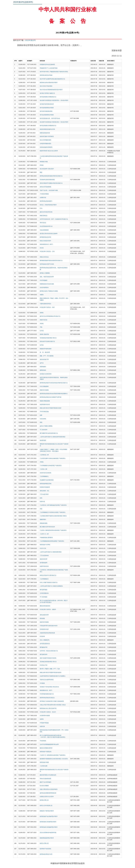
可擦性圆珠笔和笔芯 (45, 304)
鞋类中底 (42, 502)
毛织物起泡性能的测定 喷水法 (48, 662)
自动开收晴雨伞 (44, 288)
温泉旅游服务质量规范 (46, 147)
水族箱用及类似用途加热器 (47, 633)
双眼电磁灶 (43, 367)
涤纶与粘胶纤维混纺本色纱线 (48, 658)
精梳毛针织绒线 (44, 390)
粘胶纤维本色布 (44, 566)
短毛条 (42, 345)
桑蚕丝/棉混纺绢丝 (45, 606)
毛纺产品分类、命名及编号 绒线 (49, 190)
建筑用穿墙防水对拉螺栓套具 (48, 775)
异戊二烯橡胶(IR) (45, 640)
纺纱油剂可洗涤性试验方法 (47, 341)
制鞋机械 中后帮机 (45, 545)
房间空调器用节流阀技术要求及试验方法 (51, 183)
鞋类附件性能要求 (45, 487)
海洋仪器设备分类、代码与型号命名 (50, 118)
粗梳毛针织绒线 (44, 622)
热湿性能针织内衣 (45, 404)
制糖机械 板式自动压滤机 (47, 284)
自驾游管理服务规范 (45, 144)
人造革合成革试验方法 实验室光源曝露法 (51, 586)
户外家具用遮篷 (44, 194)
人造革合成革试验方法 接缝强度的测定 (51, 552)
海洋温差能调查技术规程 (47, 108)
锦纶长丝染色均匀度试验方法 (48, 575)
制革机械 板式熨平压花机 (47, 264)
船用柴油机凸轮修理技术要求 (48, 822)
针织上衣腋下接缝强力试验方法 (49, 582)
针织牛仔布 (43, 548)
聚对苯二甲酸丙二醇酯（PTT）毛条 (50, 669)
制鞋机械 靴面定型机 (46, 484)
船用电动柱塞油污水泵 (46, 854)
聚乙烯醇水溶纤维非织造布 (47, 527)
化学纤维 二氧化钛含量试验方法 (49, 651)
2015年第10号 (30, 40)
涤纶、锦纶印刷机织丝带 (47, 277)
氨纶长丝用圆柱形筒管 (46, 748)
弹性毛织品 (43, 223)
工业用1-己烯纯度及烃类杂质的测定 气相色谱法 (53, 530)
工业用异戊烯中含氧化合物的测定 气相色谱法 (53, 458)
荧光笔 (42, 248)
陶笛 (41, 172)
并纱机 (42, 324)
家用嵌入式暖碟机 (45, 273)
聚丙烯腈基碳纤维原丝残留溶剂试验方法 (51, 261)
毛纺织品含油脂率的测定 (47, 680)
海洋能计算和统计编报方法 (47, 93)
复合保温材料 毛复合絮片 (47, 169)
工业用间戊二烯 (44, 455)
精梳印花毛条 (44, 320)
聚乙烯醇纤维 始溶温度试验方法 (49, 433)
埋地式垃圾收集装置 (45, 779)
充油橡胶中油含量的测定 (47, 480)
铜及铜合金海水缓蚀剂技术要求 (49, 82)
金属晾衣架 (43, 198)
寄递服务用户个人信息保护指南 (49, 68)
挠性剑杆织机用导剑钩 (46, 212)
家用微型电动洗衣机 (45, 237)
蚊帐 (41, 415)
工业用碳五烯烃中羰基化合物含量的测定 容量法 (53, 516)
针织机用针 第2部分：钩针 (47, 307)
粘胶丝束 (42, 726)
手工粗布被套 (44, 597)
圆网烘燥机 (43, 370)
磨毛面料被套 (44, 590)
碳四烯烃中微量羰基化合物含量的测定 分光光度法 (54, 759)
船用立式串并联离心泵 (46, 806)
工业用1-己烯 (44, 469)
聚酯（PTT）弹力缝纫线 (47, 356)
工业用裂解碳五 (44, 579)
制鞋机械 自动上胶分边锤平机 (48, 708)
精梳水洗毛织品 (44, 257)
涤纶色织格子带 (44, 359)
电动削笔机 (43, 440)
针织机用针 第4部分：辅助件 (48, 609)
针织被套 (42, 683)
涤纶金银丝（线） (45, 491)
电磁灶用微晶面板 (45, 401)
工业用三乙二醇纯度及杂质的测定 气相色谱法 (53, 755)
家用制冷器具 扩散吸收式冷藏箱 (49, 291)
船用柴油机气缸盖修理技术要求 (49, 816)
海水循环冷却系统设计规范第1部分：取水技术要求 (54, 122)
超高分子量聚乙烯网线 (46, 426)
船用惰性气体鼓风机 (45, 849)
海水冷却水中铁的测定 (46, 86)
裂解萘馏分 (43, 519)
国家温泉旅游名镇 (45, 133)
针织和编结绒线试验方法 (47, 694)
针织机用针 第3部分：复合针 (48, 712)
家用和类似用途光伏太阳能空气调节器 (51, 397)
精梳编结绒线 (44, 523)
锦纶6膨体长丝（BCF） (46, 690)
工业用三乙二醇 (44, 534)
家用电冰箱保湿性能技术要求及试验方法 (51, 176)
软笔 (41, 498)
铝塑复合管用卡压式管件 (47, 797)
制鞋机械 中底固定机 (46, 752)
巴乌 (41, 208)
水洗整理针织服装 (45, 716)
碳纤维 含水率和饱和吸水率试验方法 (50, 316)
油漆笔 (42, 719)
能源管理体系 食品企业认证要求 (49, 151)
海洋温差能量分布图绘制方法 (48, 97)
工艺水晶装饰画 (44, 556)
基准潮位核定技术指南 (46, 75)
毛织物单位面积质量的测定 (47, 180)
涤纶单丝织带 (44, 559)
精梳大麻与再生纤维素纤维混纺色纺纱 (51, 672)
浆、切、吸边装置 (45, 352)
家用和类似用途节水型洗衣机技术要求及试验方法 (54, 383)
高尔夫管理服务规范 (45, 140)
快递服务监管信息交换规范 (47, 64)
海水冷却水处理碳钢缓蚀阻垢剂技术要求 (51, 90)
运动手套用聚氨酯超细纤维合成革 (49, 744)
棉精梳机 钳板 (44, 162)
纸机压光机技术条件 (45, 241)
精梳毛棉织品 (44, 216)
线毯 (41, 422)
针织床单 (42, 636)
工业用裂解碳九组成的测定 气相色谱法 (51, 466)
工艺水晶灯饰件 (44, 494)
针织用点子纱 (44, 665)
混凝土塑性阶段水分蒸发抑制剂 (49, 789)
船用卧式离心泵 (44, 800)
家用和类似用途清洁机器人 (47, 698)
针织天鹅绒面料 (44, 386)
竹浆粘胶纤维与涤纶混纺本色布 (49, 626)
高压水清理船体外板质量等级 (48, 832)
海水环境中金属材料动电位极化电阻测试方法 (52, 79)
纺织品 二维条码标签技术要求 (48, 205)
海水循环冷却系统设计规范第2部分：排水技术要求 (54, 100)
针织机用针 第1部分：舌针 (47, 251)
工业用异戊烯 (44, 766)
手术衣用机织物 (44, 412)
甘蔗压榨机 (43, 419)
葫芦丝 (42, 363)
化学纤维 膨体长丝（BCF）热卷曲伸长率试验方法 (54, 219)
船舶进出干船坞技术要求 (47, 811)
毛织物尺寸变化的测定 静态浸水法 (49, 687)
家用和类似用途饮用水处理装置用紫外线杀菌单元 (54, 394)
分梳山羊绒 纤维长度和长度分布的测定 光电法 (53, 705)
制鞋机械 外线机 (44, 762)
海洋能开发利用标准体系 (47, 104)
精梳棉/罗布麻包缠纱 (46, 349)
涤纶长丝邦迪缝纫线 (45, 187)
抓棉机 (42, 313)
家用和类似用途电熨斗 (46, 201)
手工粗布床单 (44, 430)
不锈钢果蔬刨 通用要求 (46, 538)
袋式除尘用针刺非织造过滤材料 (49, 234)
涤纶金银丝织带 (44, 615)
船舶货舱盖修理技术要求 (47, 838)
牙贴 (41, 509)
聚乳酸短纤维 (44, 647)
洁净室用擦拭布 (44, 593)
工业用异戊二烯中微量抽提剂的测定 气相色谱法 (53, 505)
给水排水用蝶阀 (44, 786)
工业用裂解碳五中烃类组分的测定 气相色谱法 (53, 512)
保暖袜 (42, 295)
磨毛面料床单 (44, 654)
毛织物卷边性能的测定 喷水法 (48, 338)
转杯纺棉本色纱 (44, 629)
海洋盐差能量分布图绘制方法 (48, 126)
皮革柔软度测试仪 (45, 644)
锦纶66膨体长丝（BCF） (47, 244)
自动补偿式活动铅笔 (45, 473)
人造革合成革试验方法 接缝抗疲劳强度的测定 (53, 437)
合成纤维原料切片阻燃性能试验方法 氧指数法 (53, 676)
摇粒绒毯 (42, 618)
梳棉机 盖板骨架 (44, 334)
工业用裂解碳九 (44, 476)
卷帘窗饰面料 (44, 563)
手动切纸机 (43, 741)
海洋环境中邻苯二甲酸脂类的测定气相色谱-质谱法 (54, 72)
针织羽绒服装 (44, 280)
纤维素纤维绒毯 (44, 723)
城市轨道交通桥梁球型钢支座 (48, 793)
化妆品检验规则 (44, 230)
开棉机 (42, 462)
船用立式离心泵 (44, 843)
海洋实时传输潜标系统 (46, 111)
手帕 (41, 327)
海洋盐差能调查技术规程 (47, 115)
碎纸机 (42, 165)
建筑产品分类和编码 (45, 782)
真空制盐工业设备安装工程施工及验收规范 (52, 701)
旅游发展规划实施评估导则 (47, 129)
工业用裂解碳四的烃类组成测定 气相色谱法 (52, 541)
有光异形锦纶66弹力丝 (46, 226)
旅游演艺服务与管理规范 (47, 136)
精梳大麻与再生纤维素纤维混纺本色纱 (51, 408)
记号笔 (42, 331)
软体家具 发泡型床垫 (46, 374)
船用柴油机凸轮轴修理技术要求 (49, 827)
